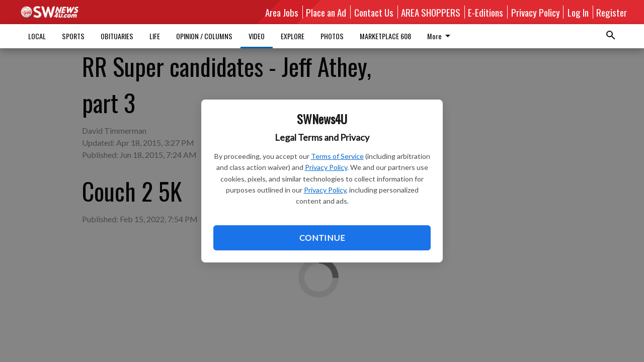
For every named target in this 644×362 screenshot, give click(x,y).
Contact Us (374, 12)
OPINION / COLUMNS (204, 36)
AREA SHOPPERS (431, 12)
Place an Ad (326, 12)
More (373, 36)
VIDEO (257, 36)
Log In (578, 12)
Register (612, 12)
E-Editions (486, 12)
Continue (322, 238)
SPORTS (73, 36)
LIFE (155, 36)
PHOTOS (332, 36)
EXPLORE (293, 36)
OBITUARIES (117, 36)
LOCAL (37, 36)
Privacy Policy (326, 167)
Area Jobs (282, 12)
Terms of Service (337, 156)
